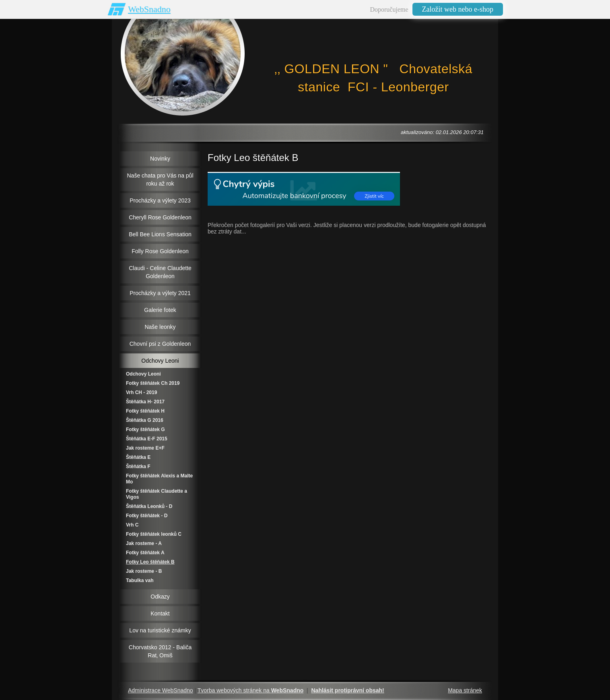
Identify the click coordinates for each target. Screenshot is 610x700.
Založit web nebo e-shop (458, 9)
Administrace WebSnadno (161, 690)
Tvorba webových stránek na (251, 690)
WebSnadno (149, 9)
